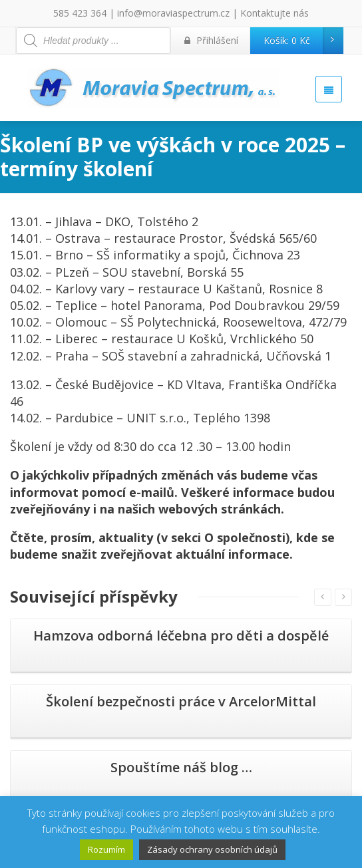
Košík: (303, 41)
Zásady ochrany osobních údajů (212, 849)
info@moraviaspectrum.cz (173, 13)
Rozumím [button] (106, 849)
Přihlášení (211, 40)
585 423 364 (80, 13)
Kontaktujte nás (274, 13)
